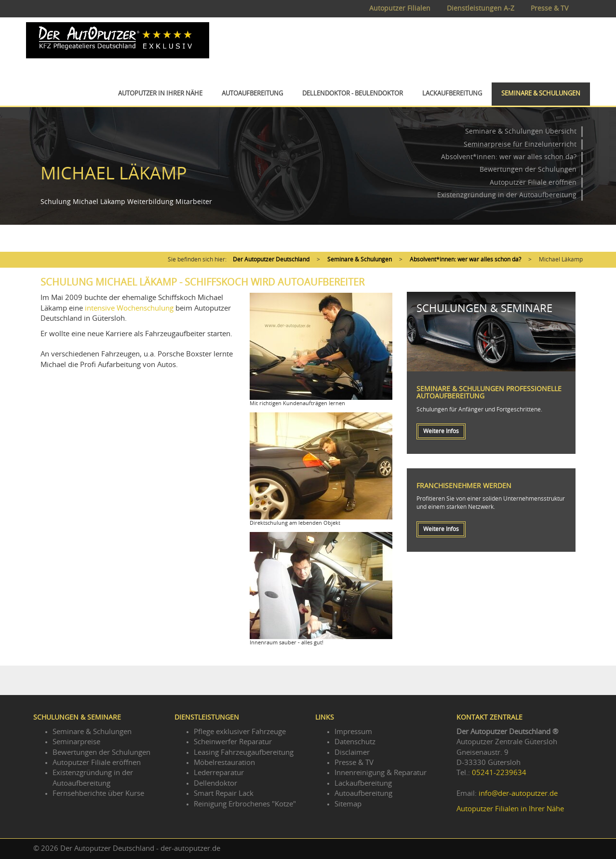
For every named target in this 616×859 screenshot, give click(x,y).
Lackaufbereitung (452, 94)
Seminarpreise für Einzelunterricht (520, 145)
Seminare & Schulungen (541, 94)
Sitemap (348, 804)
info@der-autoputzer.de (518, 794)
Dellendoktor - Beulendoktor (353, 94)
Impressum (353, 732)
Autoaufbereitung (252, 94)
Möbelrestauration (224, 763)
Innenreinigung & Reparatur (381, 773)
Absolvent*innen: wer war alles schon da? (509, 157)
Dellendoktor (215, 784)
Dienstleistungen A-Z (481, 9)
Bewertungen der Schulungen (528, 170)
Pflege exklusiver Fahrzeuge (240, 732)
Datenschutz (355, 742)
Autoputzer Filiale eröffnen (533, 183)
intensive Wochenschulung (129, 308)
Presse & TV (549, 9)
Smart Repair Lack (224, 794)
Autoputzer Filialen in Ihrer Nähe (510, 809)
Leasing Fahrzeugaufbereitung (244, 753)
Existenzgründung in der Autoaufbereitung (507, 195)
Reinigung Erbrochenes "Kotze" (245, 804)
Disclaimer (352, 753)
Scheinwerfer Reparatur (233, 742)
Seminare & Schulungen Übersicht (521, 132)
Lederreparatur (219, 773)
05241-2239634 (499, 773)
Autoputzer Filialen (400, 9)
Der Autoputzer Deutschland (271, 259)
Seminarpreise (76, 742)
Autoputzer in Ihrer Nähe (160, 94)
